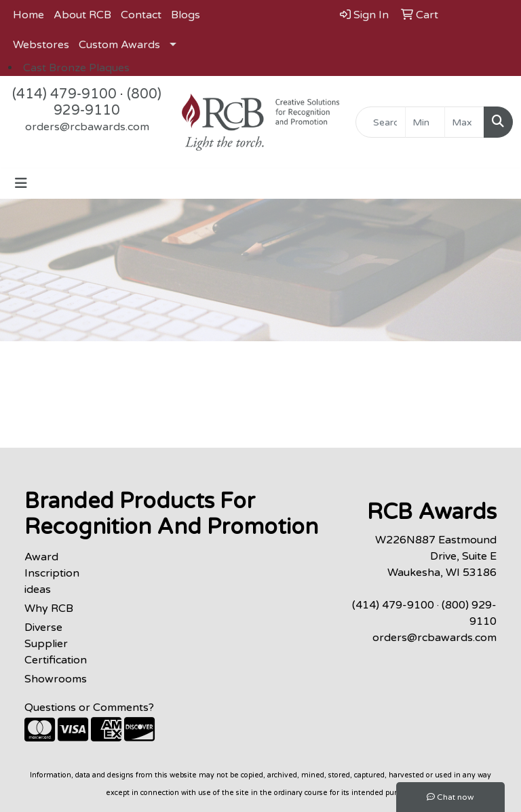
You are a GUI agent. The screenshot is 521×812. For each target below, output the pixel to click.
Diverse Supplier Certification (56, 644)
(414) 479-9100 (64, 94)
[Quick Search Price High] (464, 122)
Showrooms (56, 679)
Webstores (41, 45)
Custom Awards (119, 45)
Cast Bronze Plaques (76, 68)
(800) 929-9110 (108, 102)
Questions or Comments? (89, 708)
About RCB (82, 15)
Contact (141, 15)
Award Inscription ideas (52, 573)
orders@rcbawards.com (87, 127)
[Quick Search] (381, 122)
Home (28, 15)
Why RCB (49, 608)
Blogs (186, 15)
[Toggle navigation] (21, 183)
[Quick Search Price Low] (425, 122)
